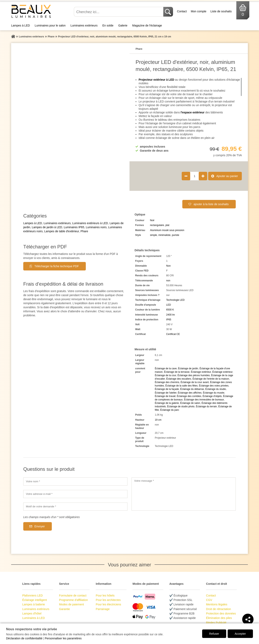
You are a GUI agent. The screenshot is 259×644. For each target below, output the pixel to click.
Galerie (123, 25)
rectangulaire (157, 225)
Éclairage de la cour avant (195, 382)
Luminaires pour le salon (50, 25)
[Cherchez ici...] (119, 12)
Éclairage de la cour (165, 375)
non (168, 281)
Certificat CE (173, 334)
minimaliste (165, 235)
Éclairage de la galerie (167, 403)
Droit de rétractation (218, 609)
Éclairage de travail (165, 396)
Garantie (65, 609)
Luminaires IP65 (74, 227)
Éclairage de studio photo (181, 406)
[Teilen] (248, 619)
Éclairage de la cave (166, 368)
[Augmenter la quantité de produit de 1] (203, 176)
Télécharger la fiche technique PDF (57, 266)
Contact (182, 11)
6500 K (170, 310)
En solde (108, 25)
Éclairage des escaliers (179, 379)
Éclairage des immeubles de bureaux (204, 400)
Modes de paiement (72, 604)
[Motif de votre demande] (75, 507)
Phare (84, 231)
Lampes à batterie (34, 604)
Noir (152, 220)
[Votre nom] (75, 481)
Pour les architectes (108, 600)
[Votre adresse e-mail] (75, 494)
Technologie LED (175, 300)
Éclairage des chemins (167, 382)
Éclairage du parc (170, 410)
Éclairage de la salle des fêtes (181, 386)
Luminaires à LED (33, 618)
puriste (175, 235)
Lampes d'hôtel (32, 613)
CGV (209, 600)
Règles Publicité (216, 623)
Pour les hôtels (105, 595)
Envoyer (40, 526)
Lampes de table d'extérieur (62, 231)
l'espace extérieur (193, 112)
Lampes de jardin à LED (47, 227)
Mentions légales (217, 604)
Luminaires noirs (96, 227)
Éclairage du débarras (192, 389)
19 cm (158, 420)
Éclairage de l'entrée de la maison (211, 379)
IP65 (169, 320)
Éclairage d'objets (212, 396)
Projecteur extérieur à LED (156, 80)
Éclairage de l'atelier (166, 393)
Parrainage (103, 609)
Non (168, 266)
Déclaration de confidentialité (24, 638)
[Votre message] (184, 494)
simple (153, 235)
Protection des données (221, 613)
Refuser (214, 634)
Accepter (240, 634)
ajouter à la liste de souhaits (211, 204)
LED (168, 305)
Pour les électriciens (108, 604)
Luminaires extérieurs (84, 25)
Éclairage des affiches (190, 393)
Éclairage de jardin (188, 368)
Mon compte (199, 11)
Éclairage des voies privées (214, 386)
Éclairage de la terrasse (177, 372)
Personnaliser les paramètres (63, 638)
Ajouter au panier (227, 176)
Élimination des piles (219, 618)
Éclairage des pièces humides (194, 375)
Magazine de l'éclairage (147, 25)
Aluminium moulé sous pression (167, 230)
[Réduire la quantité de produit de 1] (186, 176)
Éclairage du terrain (206, 406)
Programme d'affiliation (73, 600)
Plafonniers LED (32, 595)
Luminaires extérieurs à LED (90, 223)
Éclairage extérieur (201, 372)
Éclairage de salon (190, 403)
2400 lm (170, 315)
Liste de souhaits (221, 11)
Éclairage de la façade (167, 389)
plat (167, 225)
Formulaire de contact (73, 595)
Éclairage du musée (214, 393)
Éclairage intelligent (34, 600)
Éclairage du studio (216, 389)
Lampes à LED (21, 25)
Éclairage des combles (189, 396)
